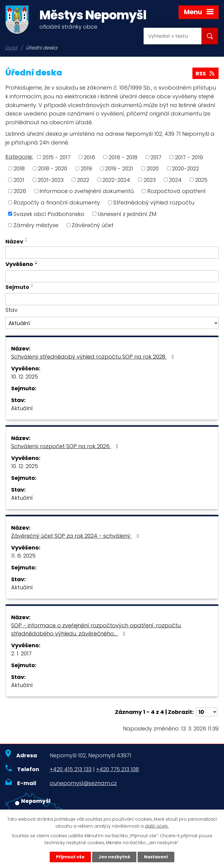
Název (14, 241)
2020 (153, 168)
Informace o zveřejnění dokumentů (87, 191)
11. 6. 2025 (23, 556)
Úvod (11, 48)
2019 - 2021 (119, 168)
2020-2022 (185, 168)
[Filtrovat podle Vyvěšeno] (112, 276)
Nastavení (156, 857)
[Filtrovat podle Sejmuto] (112, 299)
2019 (86, 168)
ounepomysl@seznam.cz (83, 783)
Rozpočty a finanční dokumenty (57, 203)
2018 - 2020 (53, 168)
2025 (201, 180)
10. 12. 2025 (25, 377)
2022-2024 (116, 180)
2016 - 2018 (123, 157)
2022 (83, 180)
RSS (206, 73)
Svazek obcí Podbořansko (49, 214)
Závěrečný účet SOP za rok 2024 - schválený (76, 536)
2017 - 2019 (189, 157)
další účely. (157, 826)
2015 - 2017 (56, 157)
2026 (20, 191)
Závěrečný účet (93, 225)
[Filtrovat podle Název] (112, 252)
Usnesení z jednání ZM (127, 214)
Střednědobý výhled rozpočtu (154, 203)
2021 (19, 180)
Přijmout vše (70, 857)
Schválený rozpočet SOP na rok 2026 (66, 446)
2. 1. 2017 (21, 653)
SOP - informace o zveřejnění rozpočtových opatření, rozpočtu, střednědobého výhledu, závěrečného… (96, 629)
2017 (156, 157)
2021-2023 (51, 180)
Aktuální (22, 408)
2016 (89, 157)
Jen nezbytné (114, 857)
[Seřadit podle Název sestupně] (26, 241)
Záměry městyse (36, 225)
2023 (150, 180)
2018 (19, 168)
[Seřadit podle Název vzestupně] (26, 239)
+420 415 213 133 (71, 769)
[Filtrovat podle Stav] (112, 323)
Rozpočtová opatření (176, 191)
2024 (175, 180)
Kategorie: (19, 157)
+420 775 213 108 (117, 769)
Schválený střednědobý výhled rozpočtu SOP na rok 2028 (94, 357)
